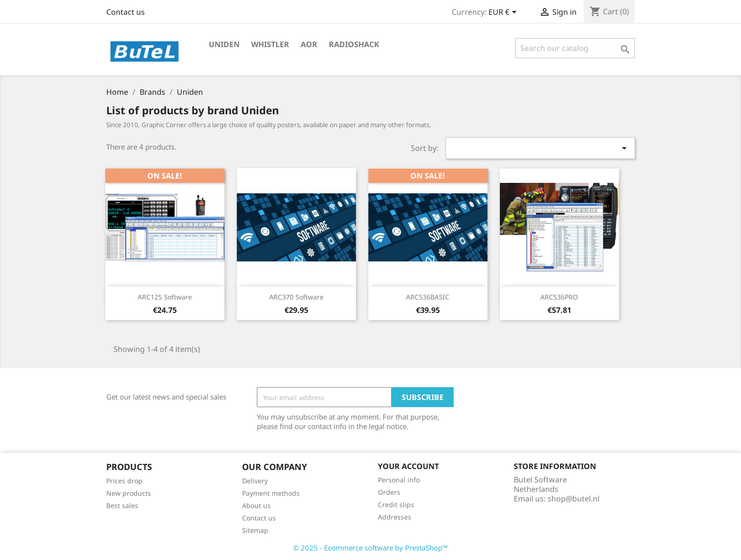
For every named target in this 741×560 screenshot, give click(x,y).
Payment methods (271, 493)
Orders (389, 492)
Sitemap (255, 530)
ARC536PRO (559, 297)
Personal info (399, 480)
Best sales (122, 505)
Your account (408, 466)
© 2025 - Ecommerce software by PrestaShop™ (370, 548)
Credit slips (396, 505)
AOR (309, 44)
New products (129, 493)
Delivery (255, 481)
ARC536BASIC (428, 297)
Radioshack (354, 44)
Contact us (126, 12)
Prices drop (124, 481)
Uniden (224, 44)
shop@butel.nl (574, 499)
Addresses (395, 517)
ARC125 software (165, 297)
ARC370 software (296, 297)
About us (256, 505)
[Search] (575, 48)
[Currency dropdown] (504, 13)
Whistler (270, 44)
